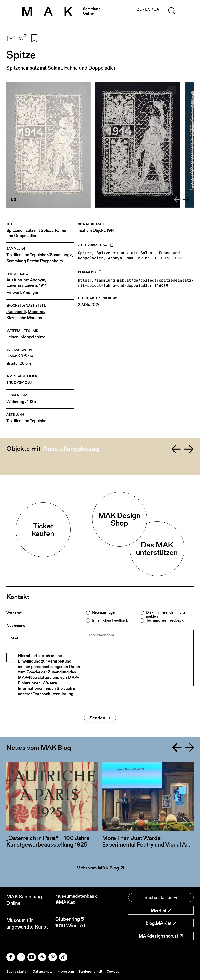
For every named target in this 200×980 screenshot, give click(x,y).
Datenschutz (44, 971)
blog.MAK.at (161, 923)
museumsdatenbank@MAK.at (78, 900)
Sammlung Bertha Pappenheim (35, 261)
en (148, 9)
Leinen (12, 337)
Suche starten (161, 898)
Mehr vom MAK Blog (100, 868)
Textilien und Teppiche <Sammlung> (39, 255)
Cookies (116, 971)
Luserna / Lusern (22, 285)
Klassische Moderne (25, 318)
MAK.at (161, 910)
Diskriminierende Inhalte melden (166, 614)
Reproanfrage (103, 612)
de (139, 9)
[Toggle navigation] (189, 12)
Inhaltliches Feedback (110, 620)
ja (157, 9)
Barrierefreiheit (93, 971)
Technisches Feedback (165, 620)
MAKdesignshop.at (161, 936)
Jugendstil (16, 312)
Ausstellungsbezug (71, 449)
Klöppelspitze (33, 337)
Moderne (36, 312)
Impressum (68, 971)
